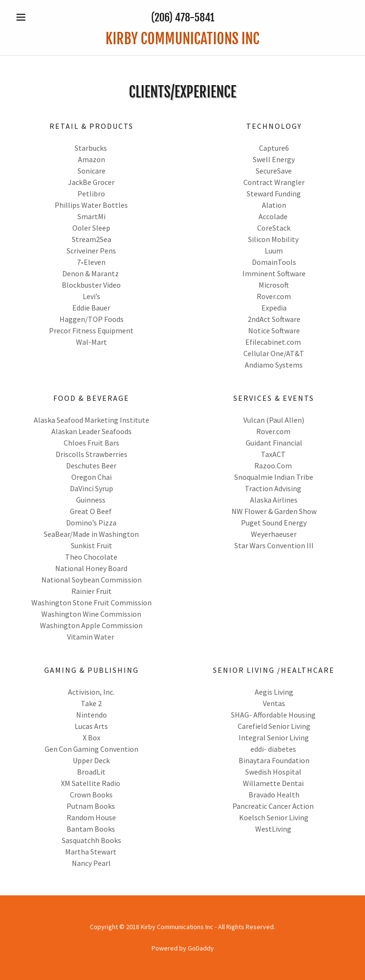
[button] (37, 17)
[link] (182, 41)
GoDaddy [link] (201, 948)
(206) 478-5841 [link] (183, 17)
